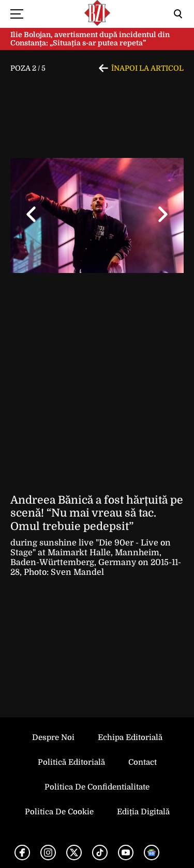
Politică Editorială (71, 762)
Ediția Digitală (143, 812)
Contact (143, 762)
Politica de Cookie (59, 812)
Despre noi (53, 737)
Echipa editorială (130, 737)
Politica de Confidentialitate (97, 787)
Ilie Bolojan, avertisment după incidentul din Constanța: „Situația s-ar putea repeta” (90, 39)
